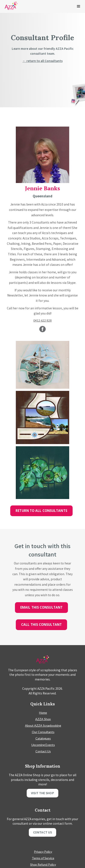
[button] (79, 6)
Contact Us (43, 751)
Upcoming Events (43, 745)
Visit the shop (42, 793)
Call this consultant (41, 625)
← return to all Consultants (42, 61)
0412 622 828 (42, 320)
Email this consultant (41, 607)
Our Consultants (43, 732)
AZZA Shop (43, 719)
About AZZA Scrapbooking (43, 725)
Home (43, 713)
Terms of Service (43, 858)
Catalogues (43, 738)
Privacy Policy (43, 852)
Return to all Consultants (41, 511)
